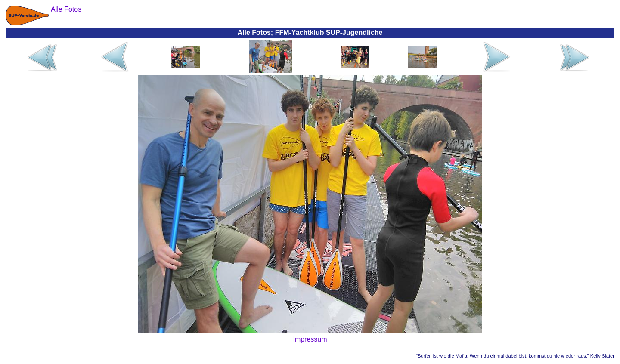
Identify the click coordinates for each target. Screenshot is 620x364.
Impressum (310, 339)
